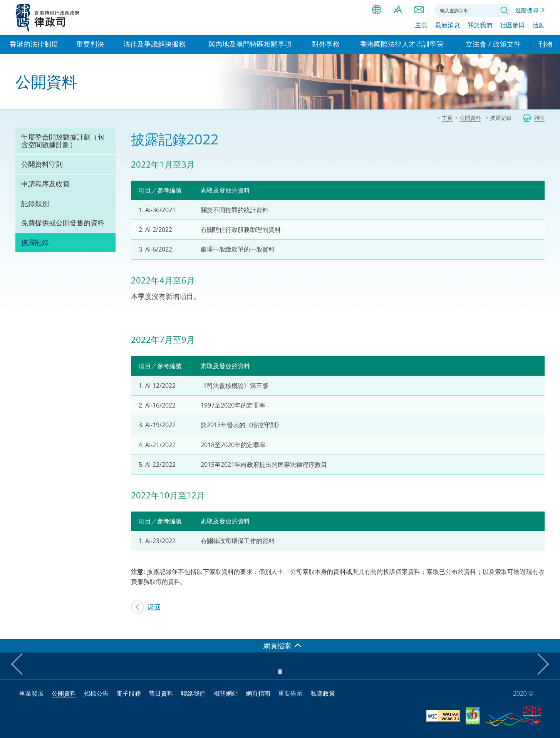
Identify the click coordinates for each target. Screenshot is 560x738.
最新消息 (448, 26)
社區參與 (512, 26)
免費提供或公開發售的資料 (63, 223)
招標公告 (96, 693)
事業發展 (32, 693)
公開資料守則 (42, 164)
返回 (154, 607)
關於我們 (480, 26)
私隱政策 (323, 693)
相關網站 (226, 693)
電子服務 (129, 693)
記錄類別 (35, 203)
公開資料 (64, 693)
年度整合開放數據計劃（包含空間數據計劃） (63, 141)
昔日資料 (161, 693)
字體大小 (398, 10)
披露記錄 (35, 242)
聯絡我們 (419, 10)
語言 (377, 10)
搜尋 (504, 10)
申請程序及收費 (45, 184)
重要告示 (290, 693)
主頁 (421, 26)
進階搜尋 (527, 10)
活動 (538, 26)
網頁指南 (258, 693)
